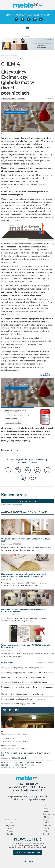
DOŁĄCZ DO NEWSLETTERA (27, 852)
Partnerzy (10, 828)
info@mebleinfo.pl (32, 790)
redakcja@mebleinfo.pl (33, 799)
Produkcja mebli (23, 15)
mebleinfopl (28, 861)
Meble (36, 15)
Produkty (46, 834)
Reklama (10, 831)
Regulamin (10, 826)
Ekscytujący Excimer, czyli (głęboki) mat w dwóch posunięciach (23, 58)
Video (46, 831)
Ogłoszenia (47, 826)
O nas (10, 823)
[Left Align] (28, 29)
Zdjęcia (46, 828)
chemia (15, 56)
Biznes (9, 15)
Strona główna (6, 56)
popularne (7, 663)
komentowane (45, 663)
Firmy (46, 823)
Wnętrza (45, 15)
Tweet (17, 450)
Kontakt (10, 834)
